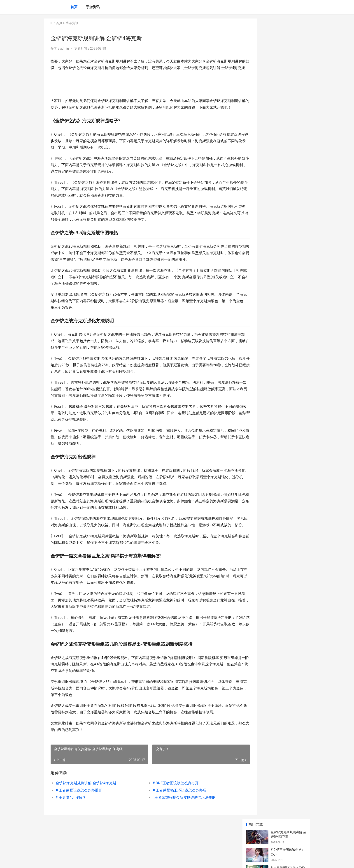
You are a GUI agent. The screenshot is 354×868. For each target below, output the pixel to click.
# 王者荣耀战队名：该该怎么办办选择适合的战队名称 (288, 227)
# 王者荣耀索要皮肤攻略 (288, 152)
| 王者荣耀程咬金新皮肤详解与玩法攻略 (175, 824)
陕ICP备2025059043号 (105, 861)
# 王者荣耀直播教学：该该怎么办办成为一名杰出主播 (288, 139)
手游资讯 (93, 7)
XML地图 (125, 861)
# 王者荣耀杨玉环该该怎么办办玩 (170, 816)
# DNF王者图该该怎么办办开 (166, 809)
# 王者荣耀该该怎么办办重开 (79, 816)
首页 (74, 7)
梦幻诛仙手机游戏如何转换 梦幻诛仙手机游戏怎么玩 (288, 331)
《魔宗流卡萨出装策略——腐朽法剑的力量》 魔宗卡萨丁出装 (288, 278)
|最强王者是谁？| (283, 170)
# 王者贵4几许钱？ (71, 824)
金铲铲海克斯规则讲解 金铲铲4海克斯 (86, 809)
